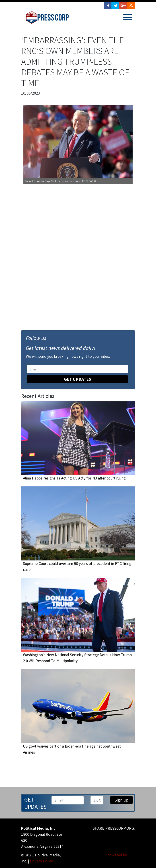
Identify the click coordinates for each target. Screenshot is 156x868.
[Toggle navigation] (127, 17)
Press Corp (47, 17)
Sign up (121, 800)
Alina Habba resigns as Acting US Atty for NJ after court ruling (74, 478)
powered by (121, 855)
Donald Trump (33, 181)
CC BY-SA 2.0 (89, 181)
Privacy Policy (41, 861)
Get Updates (78, 379)
